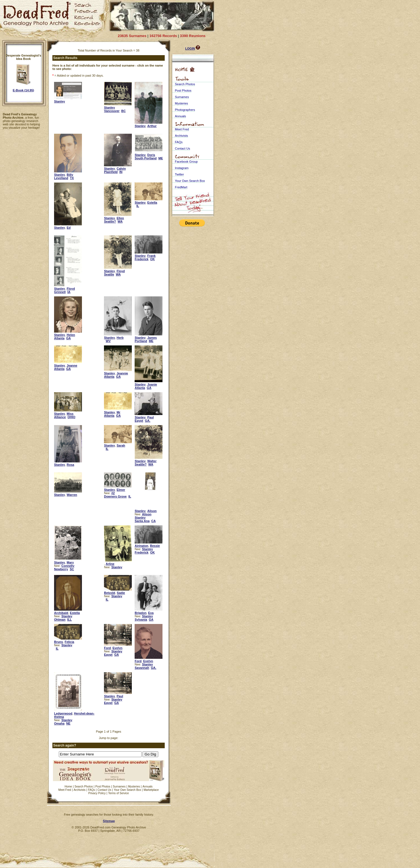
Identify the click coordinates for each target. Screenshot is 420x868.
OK (153, 259)
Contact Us (104, 790)
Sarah (121, 445)
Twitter (179, 174)
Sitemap (109, 821)
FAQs (92, 790)
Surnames (119, 787)
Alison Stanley (143, 516)
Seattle (109, 274)
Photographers (185, 110)
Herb (120, 338)
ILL (70, 620)
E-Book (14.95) (23, 90)
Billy (70, 175)
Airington (141, 546)
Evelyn (117, 648)
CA (154, 521)
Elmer (121, 490)
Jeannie (122, 373)
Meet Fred (65, 790)
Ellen (120, 218)
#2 (113, 493)
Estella (152, 203)
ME (161, 158)
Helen (71, 335)
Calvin (121, 169)
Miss (70, 414)
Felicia (69, 642)
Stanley (60, 101)
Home (68, 787)
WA (120, 221)
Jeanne (72, 365)
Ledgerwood (63, 713)
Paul (150, 417)
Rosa (70, 465)
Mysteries (134, 787)
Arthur (152, 126)
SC (72, 569)
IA (69, 292)
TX (72, 178)
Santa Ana (142, 521)
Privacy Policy (97, 793)
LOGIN (190, 48)
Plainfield (111, 172)
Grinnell (60, 292)
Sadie (121, 593)
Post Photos (103, 787)
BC (123, 111)
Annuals (147, 787)
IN (121, 172)
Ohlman (60, 620)
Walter (152, 461)
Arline (110, 564)
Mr (118, 412)
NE (68, 723)
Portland (141, 341)
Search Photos (84, 787)
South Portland (146, 158)
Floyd (71, 289)
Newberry (61, 569)
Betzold (110, 593)
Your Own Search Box (127, 790)
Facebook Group (186, 162)
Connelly (68, 566)
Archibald (61, 613)
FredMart (181, 187)
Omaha (59, 723)
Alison (152, 511)
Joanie (152, 384)
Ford (107, 648)
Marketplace (151, 790)
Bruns (59, 642)
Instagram (182, 168)
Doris (151, 155)
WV (108, 341)
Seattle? (110, 221)
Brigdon (140, 613)
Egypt (139, 421)
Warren (72, 495)
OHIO (71, 417)
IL (138, 206)
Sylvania (141, 620)
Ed (69, 228)
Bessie (155, 546)
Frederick (142, 259)
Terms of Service (118, 793)
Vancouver (112, 111)
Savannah (142, 668)
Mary (70, 562)
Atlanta (59, 338)
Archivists (80, 790)
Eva (151, 613)
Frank (151, 256)
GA (68, 338)
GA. (148, 421)
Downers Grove (115, 496)
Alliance (60, 417)
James (152, 338)
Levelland (61, 178)
